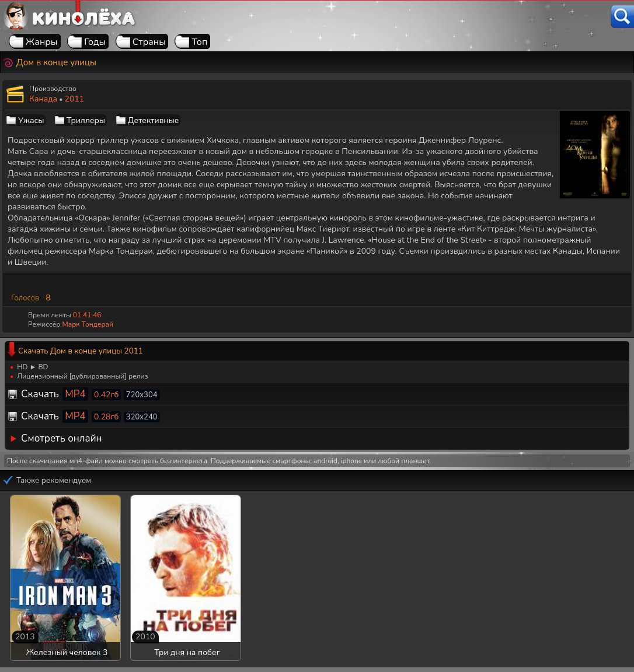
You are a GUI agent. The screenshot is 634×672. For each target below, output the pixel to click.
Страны (149, 42)
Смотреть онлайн (62, 438)
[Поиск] (622, 17)
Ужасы (31, 120)
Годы (95, 42)
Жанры (42, 42)
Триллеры (86, 120)
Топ (199, 42)
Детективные (154, 120)
